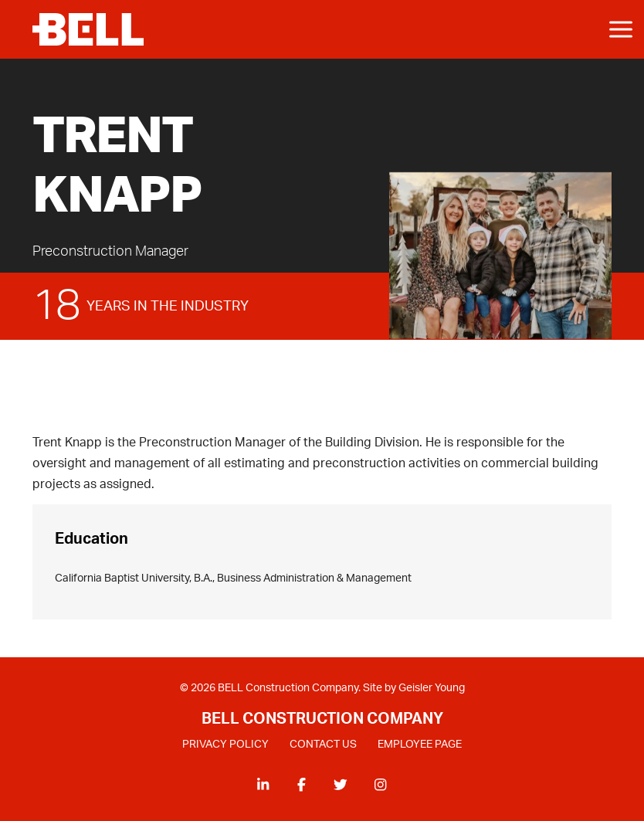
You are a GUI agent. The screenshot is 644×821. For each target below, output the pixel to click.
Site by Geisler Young (414, 688)
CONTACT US (323, 745)
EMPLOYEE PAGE (420, 745)
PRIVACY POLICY (225, 745)
